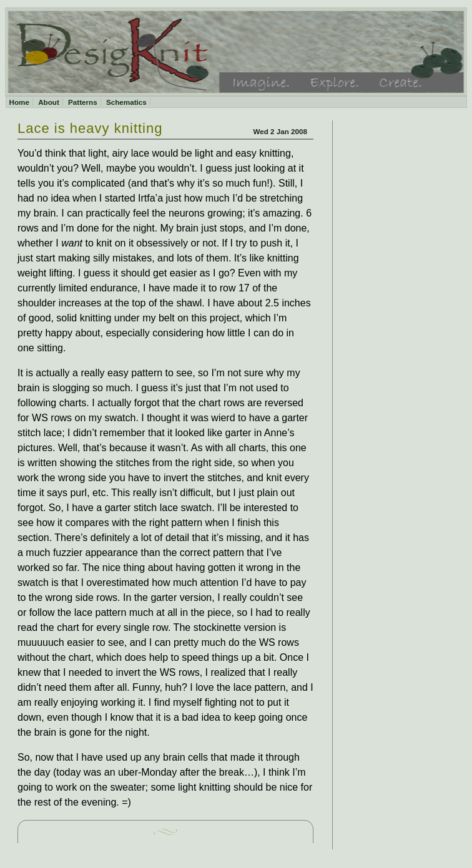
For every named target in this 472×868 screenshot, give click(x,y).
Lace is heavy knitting (90, 128)
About (49, 102)
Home (19, 102)
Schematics (126, 102)
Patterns (83, 102)
